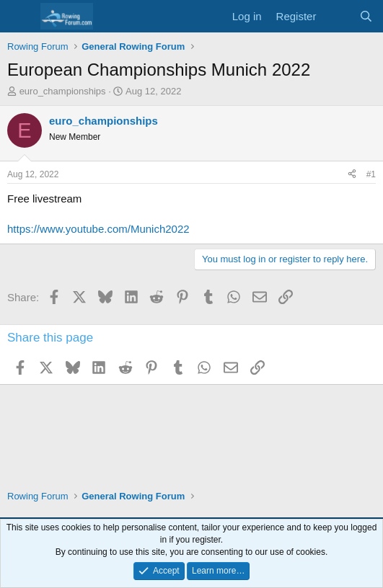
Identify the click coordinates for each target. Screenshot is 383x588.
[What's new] (337, 16)
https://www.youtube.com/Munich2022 (98, 229)
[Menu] (20, 17)
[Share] (352, 175)
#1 (371, 174)
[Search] (366, 16)
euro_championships (63, 91)
